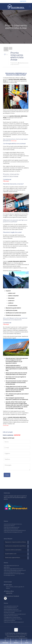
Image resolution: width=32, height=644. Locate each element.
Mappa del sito (9, 635)
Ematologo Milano (9, 574)
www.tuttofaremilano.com (11, 609)
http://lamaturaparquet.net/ (12, 527)
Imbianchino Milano (10, 620)
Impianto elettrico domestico (13, 550)
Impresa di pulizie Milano (11, 616)
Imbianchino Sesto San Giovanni (13, 619)
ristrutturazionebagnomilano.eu (13, 524)
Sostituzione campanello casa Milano (15, 546)
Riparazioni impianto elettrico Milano (15, 542)
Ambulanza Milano (9, 526)
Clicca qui (14, 141)
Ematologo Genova (9, 575)
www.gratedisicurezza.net (11, 606)
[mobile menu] (30, 6)
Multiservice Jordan (9, 612)
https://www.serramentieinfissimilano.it (15, 530)
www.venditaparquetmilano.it (12, 572)
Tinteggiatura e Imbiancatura (12, 617)
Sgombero (7, 567)
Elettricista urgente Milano (13, 558)
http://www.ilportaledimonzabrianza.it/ (15, 570)
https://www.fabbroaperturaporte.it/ (14, 622)
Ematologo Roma (19, 574)
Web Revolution (24, 63)
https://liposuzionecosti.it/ (11, 529)
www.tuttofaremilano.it (10, 608)
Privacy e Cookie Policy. (21, 635)
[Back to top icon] (16, 630)
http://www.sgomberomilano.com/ (13, 569)
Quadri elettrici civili (11, 554)
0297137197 (17, 435)
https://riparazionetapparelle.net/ (13, 532)
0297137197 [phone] (23, 1)
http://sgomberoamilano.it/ (11, 566)
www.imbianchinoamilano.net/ (13, 611)
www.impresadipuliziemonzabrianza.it (15, 614)
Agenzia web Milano (13, 638)
